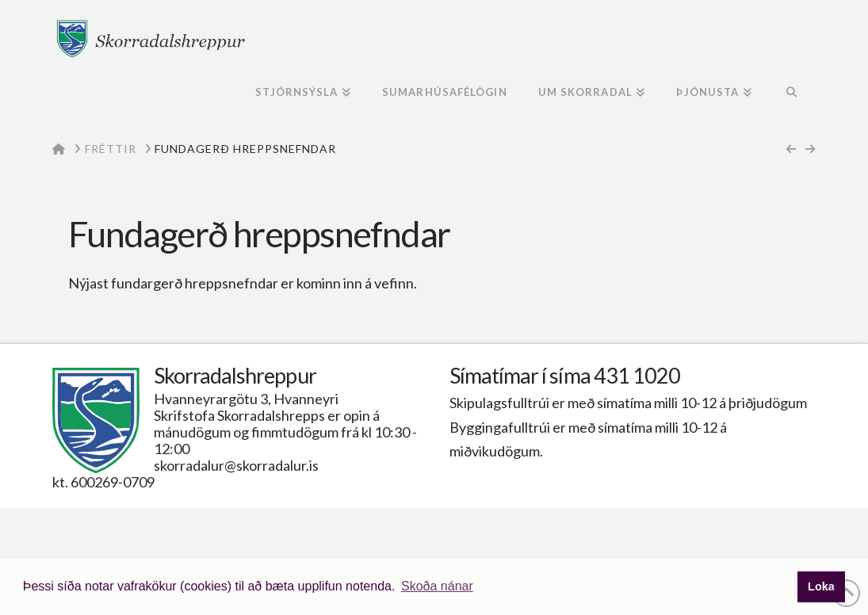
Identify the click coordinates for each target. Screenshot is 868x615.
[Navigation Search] (792, 94)
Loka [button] (821, 586)
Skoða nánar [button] (437, 586)
